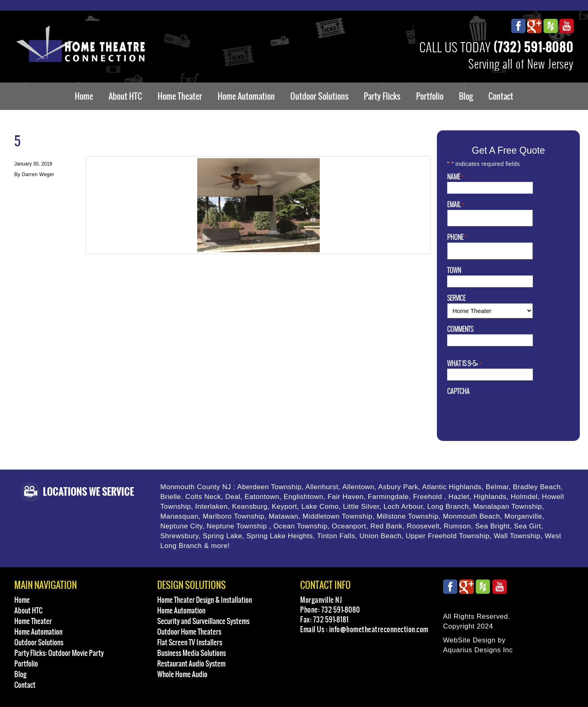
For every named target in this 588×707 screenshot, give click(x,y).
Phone (457, 237)
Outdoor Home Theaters (189, 632)
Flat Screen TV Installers (190, 642)
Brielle (171, 497)
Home (84, 96)
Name (455, 177)
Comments (460, 329)
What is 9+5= (464, 364)
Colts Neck (203, 497)
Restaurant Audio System (191, 664)
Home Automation (246, 96)
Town (454, 271)
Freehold (427, 497)
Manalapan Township (508, 507)
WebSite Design (469, 640)
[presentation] (509, 412)
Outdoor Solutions (320, 96)
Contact (501, 96)
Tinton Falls (336, 536)
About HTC (125, 96)
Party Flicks (382, 96)
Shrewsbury (180, 536)
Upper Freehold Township (448, 536)
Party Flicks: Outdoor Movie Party (59, 653)
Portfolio (430, 96)
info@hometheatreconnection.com (379, 629)
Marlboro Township (233, 516)
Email (455, 205)
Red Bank (386, 526)
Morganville (523, 516)
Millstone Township (408, 516)
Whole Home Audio (182, 674)
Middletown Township (337, 516)
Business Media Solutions (192, 653)
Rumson (457, 526)
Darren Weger (38, 175)
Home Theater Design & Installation (205, 600)
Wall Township (517, 536)
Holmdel (524, 497)
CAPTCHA (458, 392)
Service (456, 298)
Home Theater (180, 96)
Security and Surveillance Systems (203, 621)
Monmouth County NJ (196, 487)
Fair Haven (345, 497)
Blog (466, 96)
